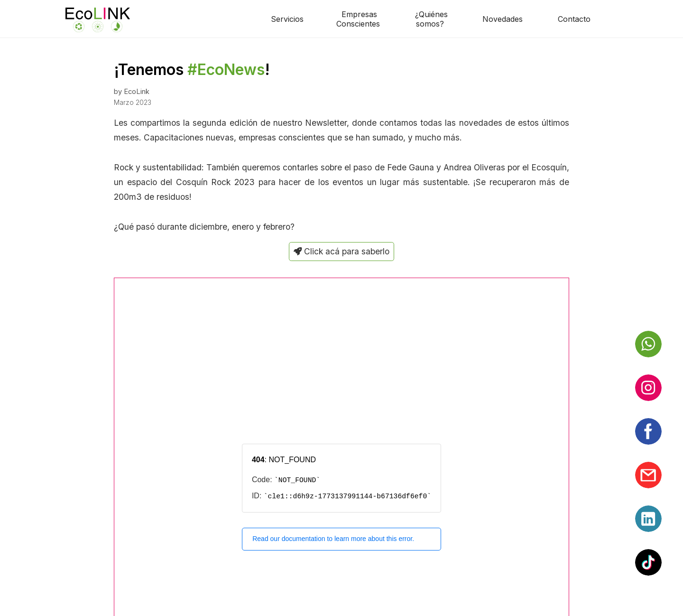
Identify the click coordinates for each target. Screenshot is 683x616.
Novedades (503, 19)
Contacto (574, 19)
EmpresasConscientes (358, 19)
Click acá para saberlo (341, 251)
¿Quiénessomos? (431, 19)
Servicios (287, 19)
